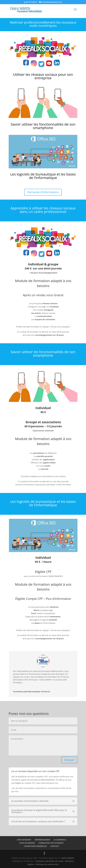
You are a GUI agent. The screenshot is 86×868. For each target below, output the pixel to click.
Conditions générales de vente (49, 861)
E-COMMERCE (60, 840)
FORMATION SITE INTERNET (51, 843)
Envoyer (69, 760)
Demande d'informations (43, 192)
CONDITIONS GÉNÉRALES (35, 846)
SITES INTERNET (24, 840)
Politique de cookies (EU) (47, 864)
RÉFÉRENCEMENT (42, 840)
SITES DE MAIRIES (27, 843)
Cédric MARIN (67, 858)
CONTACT (55, 846)
